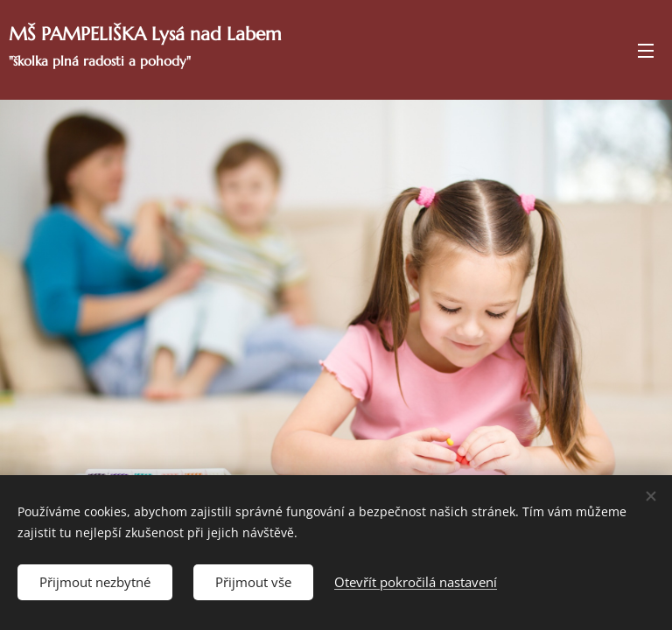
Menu (646, 51)
